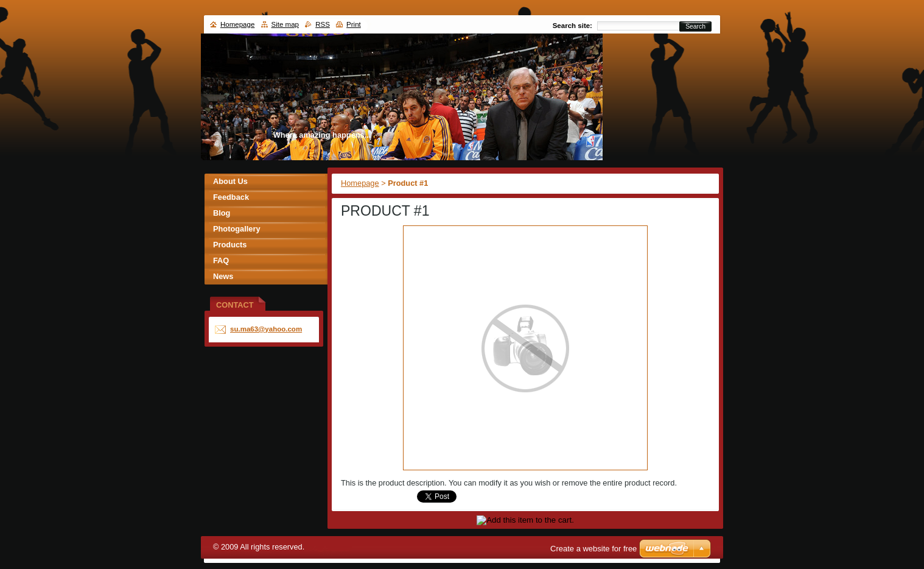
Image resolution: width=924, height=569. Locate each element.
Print (354, 24)
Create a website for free (593, 549)
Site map (285, 24)
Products (230, 245)
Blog (222, 213)
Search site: (572, 26)
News (223, 276)
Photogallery (237, 229)
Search (695, 27)
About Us (230, 181)
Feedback (231, 197)
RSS (323, 24)
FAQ (221, 260)
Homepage (360, 183)
